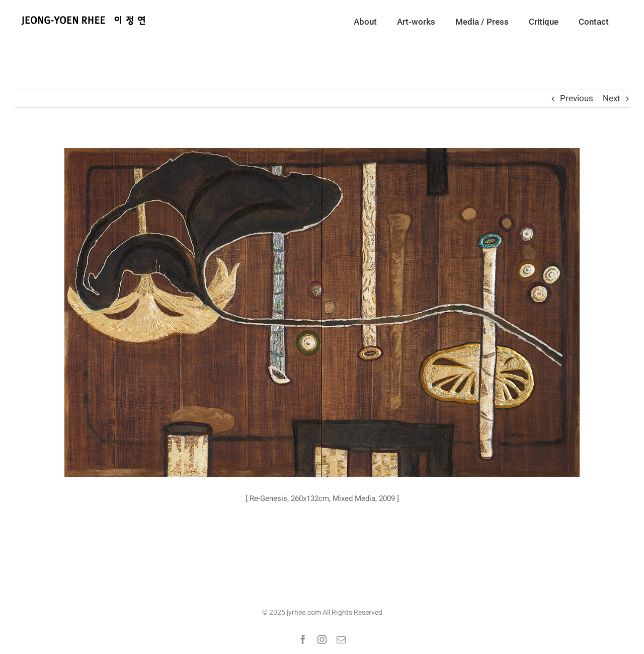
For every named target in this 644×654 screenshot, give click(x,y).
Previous (577, 98)
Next (612, 98)
